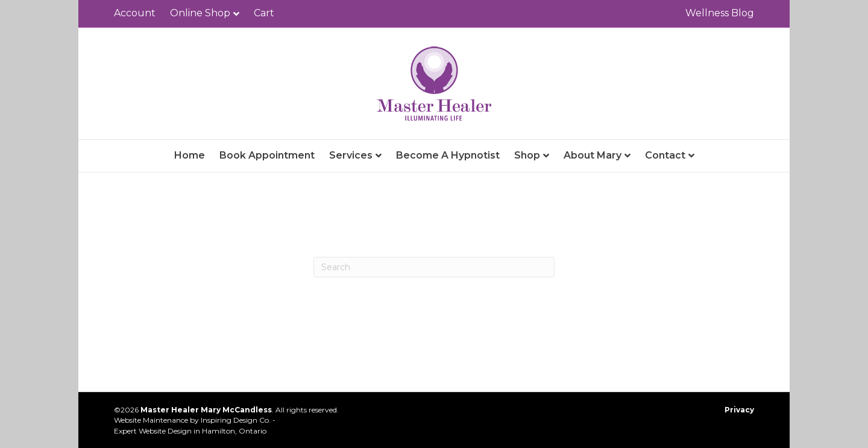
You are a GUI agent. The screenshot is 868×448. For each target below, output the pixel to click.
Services (351, 155)
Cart (264, 13)
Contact (665, 155)
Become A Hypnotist (448, 155)
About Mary (593, 155)
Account (135, 13)
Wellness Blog (720, 13)
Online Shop (200, 13)
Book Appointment (267, 155)
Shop (527, 155)
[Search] (434, 267)
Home (190, 155)
